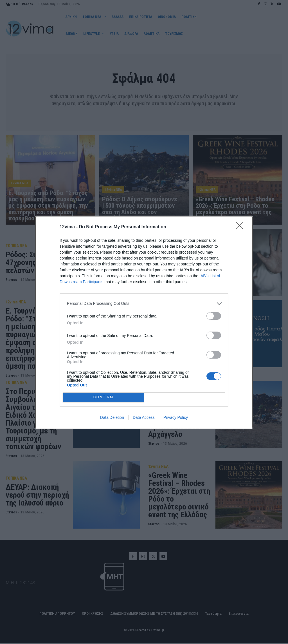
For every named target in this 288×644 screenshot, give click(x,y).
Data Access (144, 417)
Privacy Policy (176, 417)
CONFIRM (103, 397)
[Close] (241, 227)
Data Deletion (112, 417)
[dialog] (144, 322)
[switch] (214, 316)
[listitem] (144, 304)
